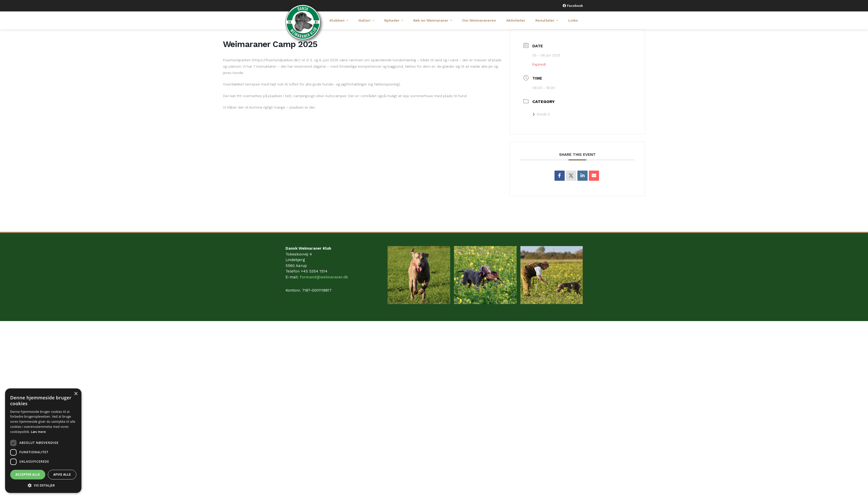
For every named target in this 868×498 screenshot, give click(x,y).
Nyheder (394, 20)
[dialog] (43, 441)
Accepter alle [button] (28, 474)
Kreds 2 (541, 114)
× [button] (76, 394)
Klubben (339, 20)
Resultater (547, 20)
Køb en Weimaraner (433, 20)
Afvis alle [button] (62, 474)
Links (573, 20)
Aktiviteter (516, 20)
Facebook (574, 6)
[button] (43, 485)
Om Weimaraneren (479, 20)
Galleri (367, 20)
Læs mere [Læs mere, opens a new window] (38, 432)
